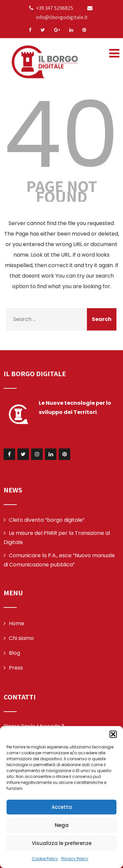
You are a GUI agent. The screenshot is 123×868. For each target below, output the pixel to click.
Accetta (62, 807)
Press (16, 668)
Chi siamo (21, 638)
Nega (62, 825)
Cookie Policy (45, 859)
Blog (14, 653)
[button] (113, 734)
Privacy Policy (75, 859)
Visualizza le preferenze (62, 843)
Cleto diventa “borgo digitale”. (47, 520)
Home (17, 623)
